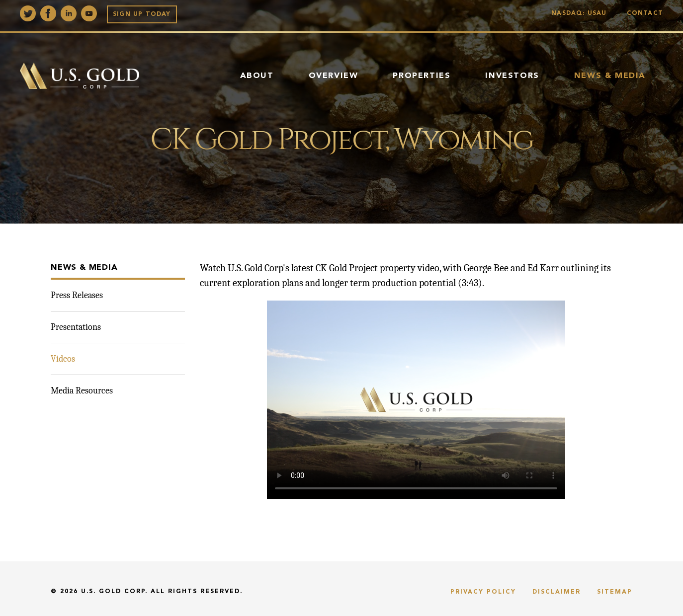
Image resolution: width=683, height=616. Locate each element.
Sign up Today (142, 14)
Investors (512, 76)
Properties (422, 76)
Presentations (76, 327)
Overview (334, 76)
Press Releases (77, 295)
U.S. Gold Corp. (114, 592)
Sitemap (615, 592)
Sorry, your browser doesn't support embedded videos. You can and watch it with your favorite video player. (416, 400)
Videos (63, 359)
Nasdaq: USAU (581, 13)
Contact (645, 13)
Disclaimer (556, 592)
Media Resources (82, 391)
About (257, 76)
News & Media (610, 76)
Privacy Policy (483, 592)
